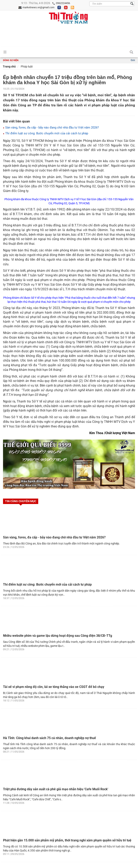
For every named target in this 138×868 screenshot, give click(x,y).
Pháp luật (26, 66)
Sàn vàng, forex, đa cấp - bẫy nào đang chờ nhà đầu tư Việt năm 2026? (51, 128)
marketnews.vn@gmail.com (36, 7)
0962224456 (61, 3)
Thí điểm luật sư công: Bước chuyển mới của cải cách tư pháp (46, 133)
